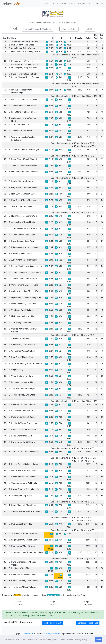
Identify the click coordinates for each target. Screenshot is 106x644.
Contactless (98, 4)
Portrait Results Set (52, 623)
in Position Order (68, 29)
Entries (72, 4)
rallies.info (28, 634)
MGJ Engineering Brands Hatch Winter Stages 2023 (52, 22)
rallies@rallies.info (53, 634)
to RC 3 (89, 29)
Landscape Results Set (88, 623)
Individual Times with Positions (37, 29)
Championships (84, 4)
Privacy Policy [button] (81, 640)
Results (64, 4)
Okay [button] (99, 640)
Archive (55, 4)
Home (47, 4)
